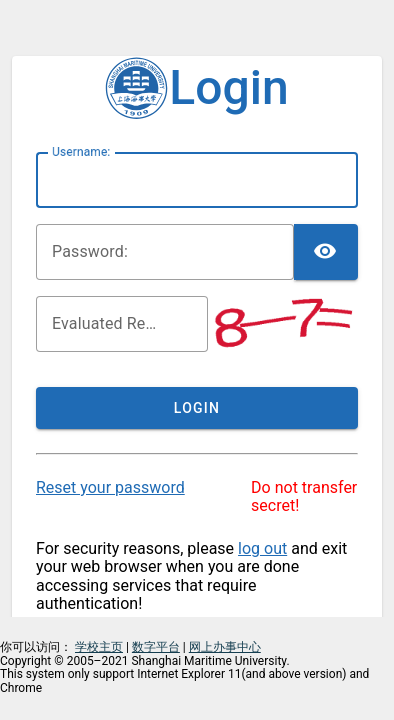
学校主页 (99, 647)
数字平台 (156, 647)
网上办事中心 (225, 647)
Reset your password (110, 487)
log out (262, 548)
